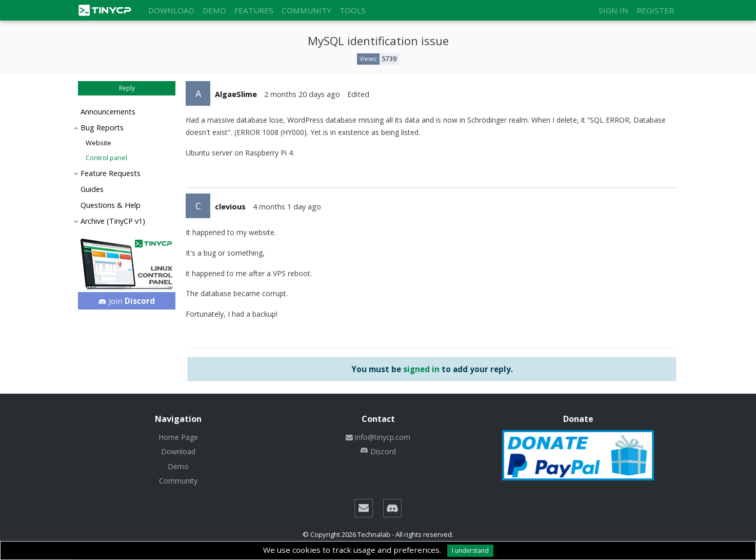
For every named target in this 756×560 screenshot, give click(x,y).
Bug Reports (102, 128)
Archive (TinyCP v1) (113, 221)
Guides (92, 189)
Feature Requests (111, 173)
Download (171, 10)
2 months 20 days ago (302, 94)
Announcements (108, 112)
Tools (353, 10)
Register (655, 10)
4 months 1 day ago (287, 207)
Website (98, 143)
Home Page (178, 437)
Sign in (613, 10)
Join (127, 301)
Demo (214, 10)
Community (306, 10)
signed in (421, 369)
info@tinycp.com (378, 437)
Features (254, 10)
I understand (470, 551)
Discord (378, 451)
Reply (127, 88)
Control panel (106, 158)
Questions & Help (111, 205)
